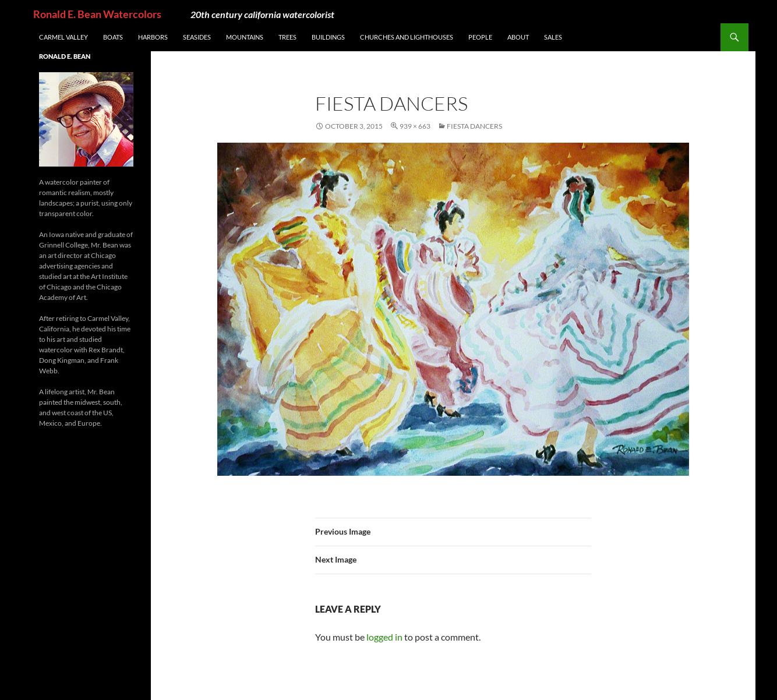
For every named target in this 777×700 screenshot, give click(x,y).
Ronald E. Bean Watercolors (97, 14)
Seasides (197, 37)
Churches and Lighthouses (407, 37)
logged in (384, 637)
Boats (113, 37)
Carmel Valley (63, 37)
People (480, 37)
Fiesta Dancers (474, 126)
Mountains (245, 37)
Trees (287, 37)
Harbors (153, 37)
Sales (553, 37)
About (518, 37)
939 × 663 (415, 126)
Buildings (328, 37)
